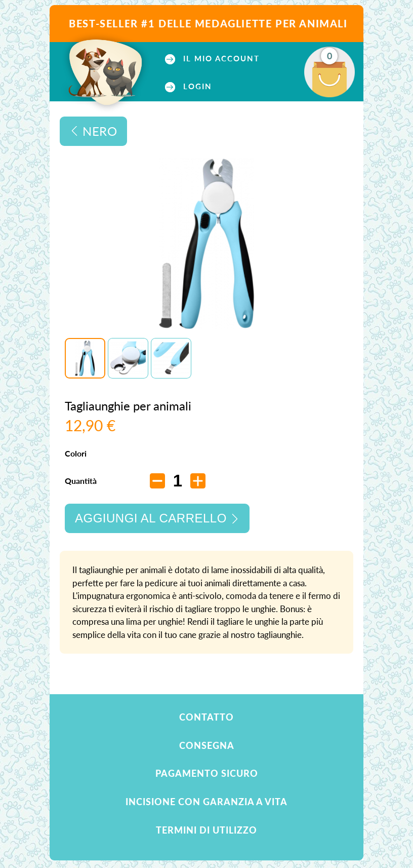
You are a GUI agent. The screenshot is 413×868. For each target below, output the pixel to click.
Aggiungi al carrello (151, 518)
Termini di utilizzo (206, 830)
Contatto (206, 717)
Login (196, 86)
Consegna (207, 745)
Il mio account (220, 59)
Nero (100, 131)
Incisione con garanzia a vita (206, 802)
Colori (77, 454)
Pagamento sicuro (207, 773)
